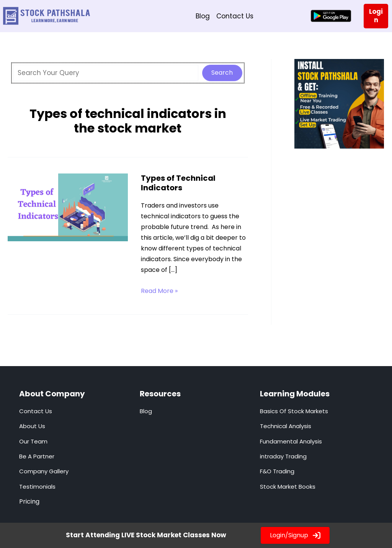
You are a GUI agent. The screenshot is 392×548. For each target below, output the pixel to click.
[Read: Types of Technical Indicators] (68, 206)
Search (222, 72)
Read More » (159, 291)
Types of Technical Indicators (178, 182)
